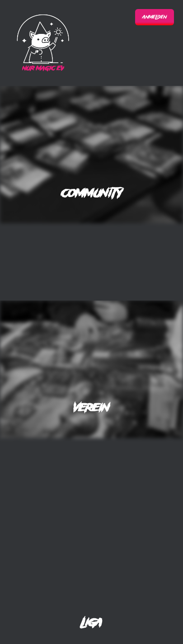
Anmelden (155, 17)
